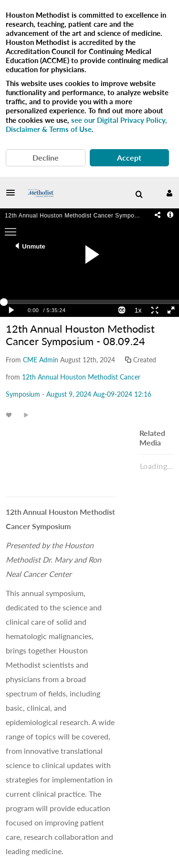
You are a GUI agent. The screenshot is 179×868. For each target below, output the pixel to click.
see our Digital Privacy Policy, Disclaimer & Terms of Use (86, 125)
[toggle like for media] (10, 415)
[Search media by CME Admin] (41, 360)
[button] (13, 193)
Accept (129, 157)
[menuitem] (139, 195)
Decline (46, 157)
